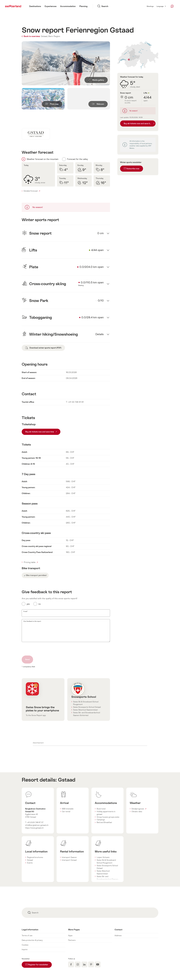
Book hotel (101, 809)
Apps (70, 936)
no (39, 604)
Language (161, 6)
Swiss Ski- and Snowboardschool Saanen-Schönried (87, 714)
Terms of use (27, 936)
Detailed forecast (32, 191)
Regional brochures (35, 857)
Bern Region (54, 36)
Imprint (25, 949)
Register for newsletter (39, 964)
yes (28, 604)
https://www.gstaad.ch (34, 828)
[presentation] (39, 649)
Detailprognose (139, 809)
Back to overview (31, 36)
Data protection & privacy (32, 940)
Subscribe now (132, 169)
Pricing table (31, 562)
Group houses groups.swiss (108, 817)
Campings (101, 820)
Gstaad (67, 780)
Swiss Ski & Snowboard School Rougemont (86, 703)
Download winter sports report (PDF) (43, 348)
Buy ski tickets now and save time (41, 432)
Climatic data (137, 812)
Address (118, 936)
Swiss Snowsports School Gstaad (87, 707)
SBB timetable (68, 809)
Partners (72, 940)
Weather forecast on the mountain (43, 159)
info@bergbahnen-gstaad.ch (37, 825)
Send (27, 659)
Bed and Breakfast (104, 822)
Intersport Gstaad (69, 860)
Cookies (25, 945)
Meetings (150, 6)
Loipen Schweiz (103, 857)
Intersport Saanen (69, 857)
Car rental (66, 812)
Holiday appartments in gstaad (106, 813)
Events (30, 863)
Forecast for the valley (77, 159)
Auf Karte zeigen (138, 55)
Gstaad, (44, 36)
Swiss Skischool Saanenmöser (86, 710)
